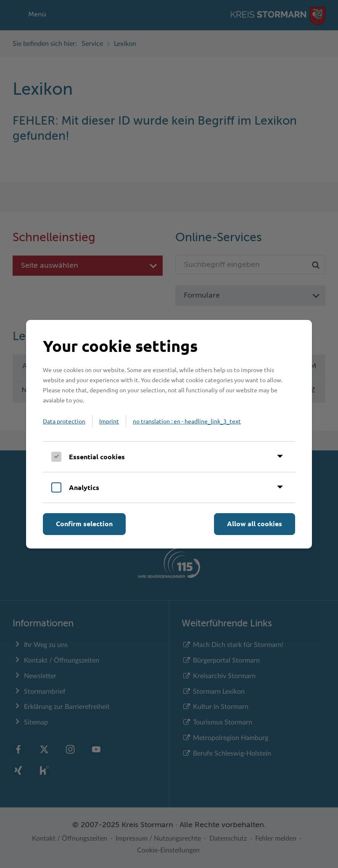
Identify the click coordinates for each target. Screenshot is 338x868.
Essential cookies (97, 457)
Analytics (84, 487)
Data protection (64, 421)
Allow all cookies (255, 523)
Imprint (109, 421)
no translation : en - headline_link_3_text (187, 421)
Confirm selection (84, 523)
